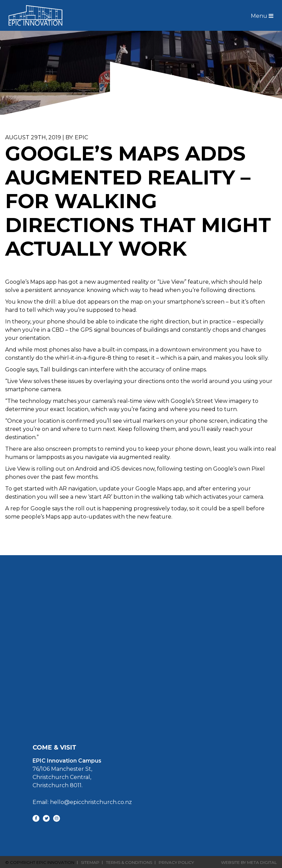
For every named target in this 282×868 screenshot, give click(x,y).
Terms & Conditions (129, 863)
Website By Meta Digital (249, 862)
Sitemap (90, 863)
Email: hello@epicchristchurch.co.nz (82, 802)
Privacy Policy (176, 863)
